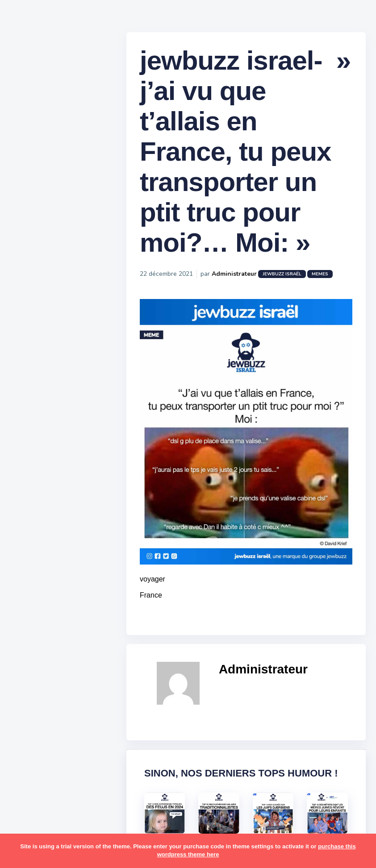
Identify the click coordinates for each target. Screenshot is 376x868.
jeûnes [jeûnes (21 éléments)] (68, 564)
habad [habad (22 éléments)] (51, 529)
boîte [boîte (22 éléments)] (29, 494)
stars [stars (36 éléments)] (90, 720)
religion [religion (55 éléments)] (32, 685)
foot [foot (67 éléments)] (27, 529)
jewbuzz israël (290, 277)
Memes (328, 277)
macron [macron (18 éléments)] (63, 581)
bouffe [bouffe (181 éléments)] (75, 477)
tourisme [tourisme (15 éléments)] (35, 772)
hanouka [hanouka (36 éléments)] (34, 547)
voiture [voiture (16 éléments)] (75, 789)
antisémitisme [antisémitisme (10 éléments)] (43, 460)
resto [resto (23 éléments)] (60, 685)
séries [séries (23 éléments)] (30, 755)
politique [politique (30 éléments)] (34, 668)
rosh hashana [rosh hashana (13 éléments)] (41, 702)
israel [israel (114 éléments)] (63, 547)
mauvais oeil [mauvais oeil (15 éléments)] (40, 616)
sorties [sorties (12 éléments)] (32, 720)
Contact (31, 379)
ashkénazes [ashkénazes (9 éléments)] (39, 477)
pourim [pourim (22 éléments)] (66, 668)
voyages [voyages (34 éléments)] (34, 806)
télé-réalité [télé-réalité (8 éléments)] (39, 789)
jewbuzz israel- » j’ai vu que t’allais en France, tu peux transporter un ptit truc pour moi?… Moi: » (243, 155)
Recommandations (51, 352)
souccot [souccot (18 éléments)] (63, 720)
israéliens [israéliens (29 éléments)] (36, 564)
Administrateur (242, 277)
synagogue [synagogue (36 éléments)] (62, 737)
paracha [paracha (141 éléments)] (68, 633)
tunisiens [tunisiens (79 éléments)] (70, 772)
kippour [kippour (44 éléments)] (32, 581)
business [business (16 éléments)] (59, 494)
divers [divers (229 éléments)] (73, 512)
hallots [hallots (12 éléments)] (79, 529)
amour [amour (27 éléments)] (51, 443)
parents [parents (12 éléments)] (33, 651)
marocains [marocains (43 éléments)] (69, 598)
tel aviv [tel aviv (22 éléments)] (59, 755)
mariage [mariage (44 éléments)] (33, 598)
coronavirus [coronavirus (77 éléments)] (38, 512)
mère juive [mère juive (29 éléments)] (83, 616)
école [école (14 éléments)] (64, 806)
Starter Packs (42, 325)
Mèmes (31, 312)
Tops (27, 339)
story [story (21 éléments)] (29, 737)
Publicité (34, 365)
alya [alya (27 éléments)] (27, 443)
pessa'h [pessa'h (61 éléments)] (65, 651)
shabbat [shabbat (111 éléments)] (82, 702)
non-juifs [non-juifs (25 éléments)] (34, 633)
